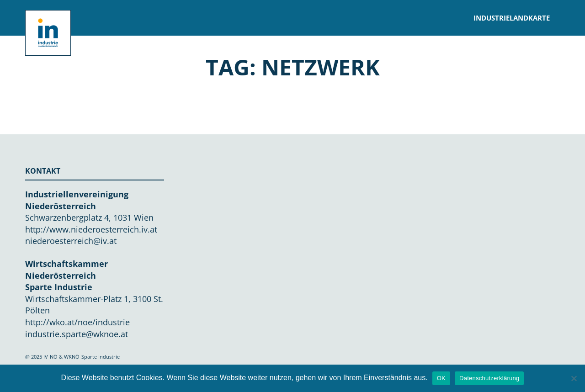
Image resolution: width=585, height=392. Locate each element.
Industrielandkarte (512, 18)
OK (441, 378)
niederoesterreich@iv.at (71, 241)
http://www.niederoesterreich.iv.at (91, 229)
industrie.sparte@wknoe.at (77, 334)
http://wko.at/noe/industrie (77, 322)
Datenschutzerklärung (489, 378)
